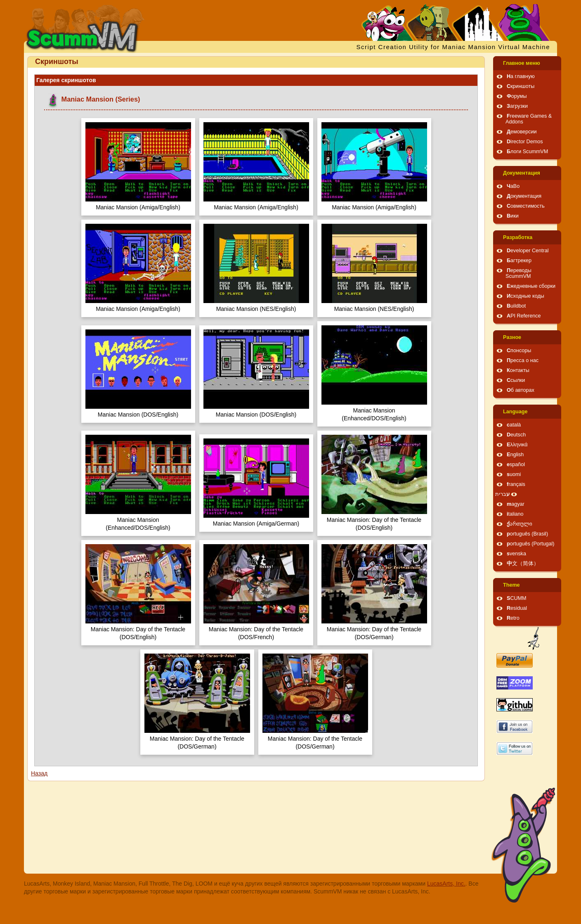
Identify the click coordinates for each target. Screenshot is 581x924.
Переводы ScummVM (518, 273)
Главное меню (522, 63)
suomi (514, 474)
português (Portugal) (531, 544)
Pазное (512, 337)
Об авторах (521, 390)
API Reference (524, 316)
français (516, 484)
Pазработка (518, 237)
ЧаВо (513, 186)
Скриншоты (521, 86)
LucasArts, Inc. (446, 884)
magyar (516, 504)
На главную (521, 76)
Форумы (517, 96)
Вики (513, 216)
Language (515, 412)
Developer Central (528, 251)
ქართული (520, 524)
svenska (516, 554)
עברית (502, 494)
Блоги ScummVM (527, 152)
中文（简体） (523, 564)
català (514, 425)
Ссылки (516, 380)
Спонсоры (519, 351)
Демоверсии (522, 132)
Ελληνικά (517, 445)
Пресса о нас (523, 360)
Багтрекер (519, 261)
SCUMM (517, 598)
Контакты (518, 370)
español (516, 464)
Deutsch (516, 435)
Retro (513, 618)
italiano (515, 514)
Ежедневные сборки (531, 286)
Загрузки (517, 106)
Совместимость (526, 206)
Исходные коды (525, 296)
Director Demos (525, 142)
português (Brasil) (527, 534)
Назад (39, 773)
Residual (517, 608)
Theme (511, 585)
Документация (522, 173)
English (515, 455)
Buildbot (516, 306)
